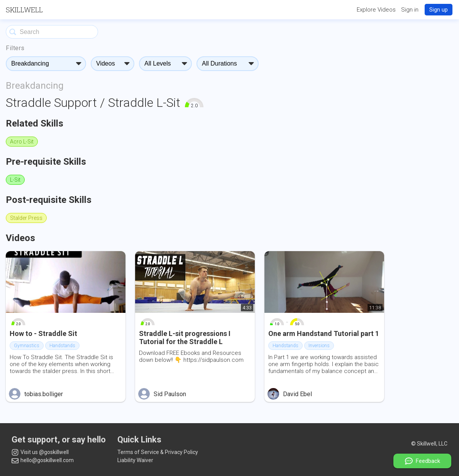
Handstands (62, 346)
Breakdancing (35, 86)
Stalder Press (26, 218)
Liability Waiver (135, 460)
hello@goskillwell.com (43, 460)
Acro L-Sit (22, 142)
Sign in (410, 10)
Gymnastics (27, 346)
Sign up (439, 10)
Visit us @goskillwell (40, 452)
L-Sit (15, 180)
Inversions (319, 346)
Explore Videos (376, 10)
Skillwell (24, 10)
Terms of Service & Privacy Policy (158, 452)
